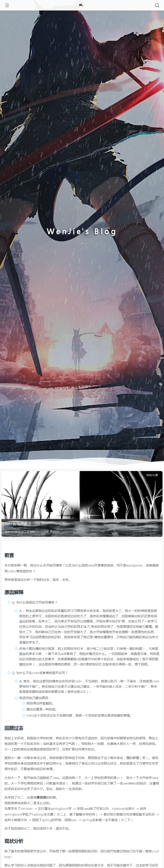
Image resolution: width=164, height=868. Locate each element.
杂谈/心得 (152, 475)
